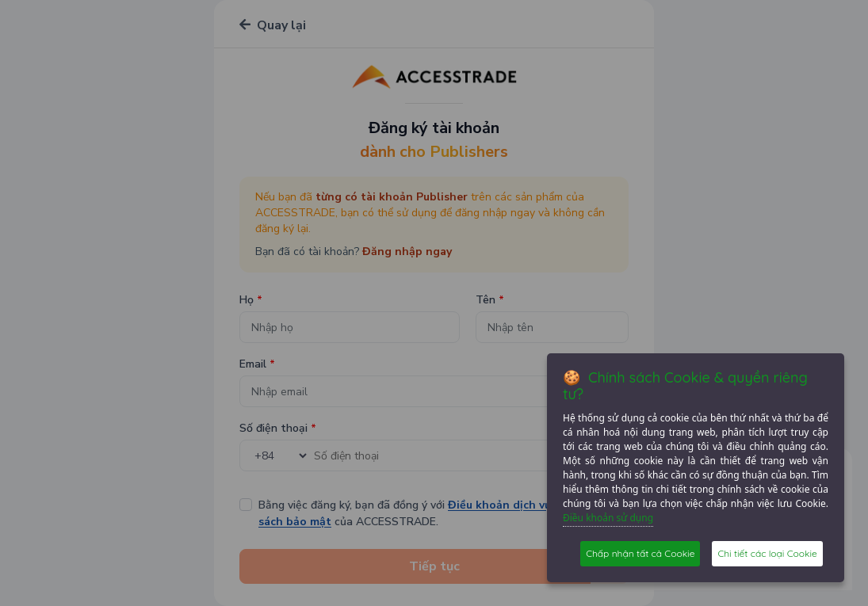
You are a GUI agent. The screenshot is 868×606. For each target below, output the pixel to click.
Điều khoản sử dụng (608, 518)
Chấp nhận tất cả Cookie (640, 553)
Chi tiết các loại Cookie (767, 553)
